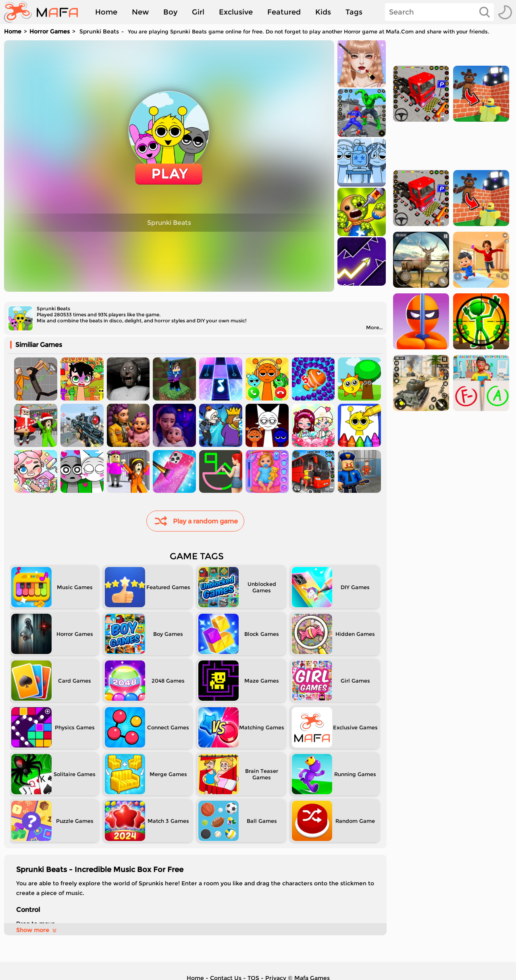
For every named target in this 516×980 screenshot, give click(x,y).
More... (374, 327)
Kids (323, 12)
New (140, 12)
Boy (170, 12)
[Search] (439, 12)
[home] (45, 12)
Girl (198, 12)
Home (106, 12)
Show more (37, 930)
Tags (354, 12)
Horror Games (50, 31)
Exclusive (236, 12)
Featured (284, 12)
